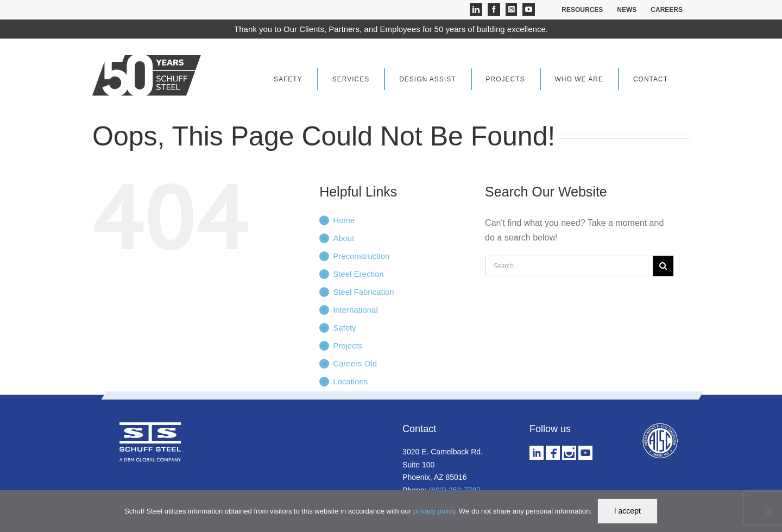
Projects (348, 346)
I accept (628, 511)
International (355, 310)
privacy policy (434, 511)
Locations (350, 381)
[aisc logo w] (660, 426)
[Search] (663, 266)
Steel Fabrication (364, 292)
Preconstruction (361, 256)
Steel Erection (358, 274)
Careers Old (355, 363)
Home (344, 220)
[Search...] (569, 266)
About (343, 238)
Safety (345, 328)
